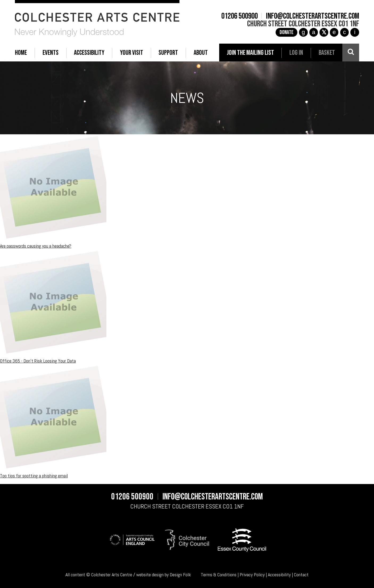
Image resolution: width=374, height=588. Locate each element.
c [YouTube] (344, 32)
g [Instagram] (303, 32)
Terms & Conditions (219, 575)
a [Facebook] (314, 32)
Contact (301, 575)
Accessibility (279, 575)
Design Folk (180, 575)
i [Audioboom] (355, 32)
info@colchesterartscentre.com (313, 16)
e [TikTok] (334, 32)
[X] (324, 32)
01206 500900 (240, 16)
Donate (286, 32)
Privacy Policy (252, 575)
